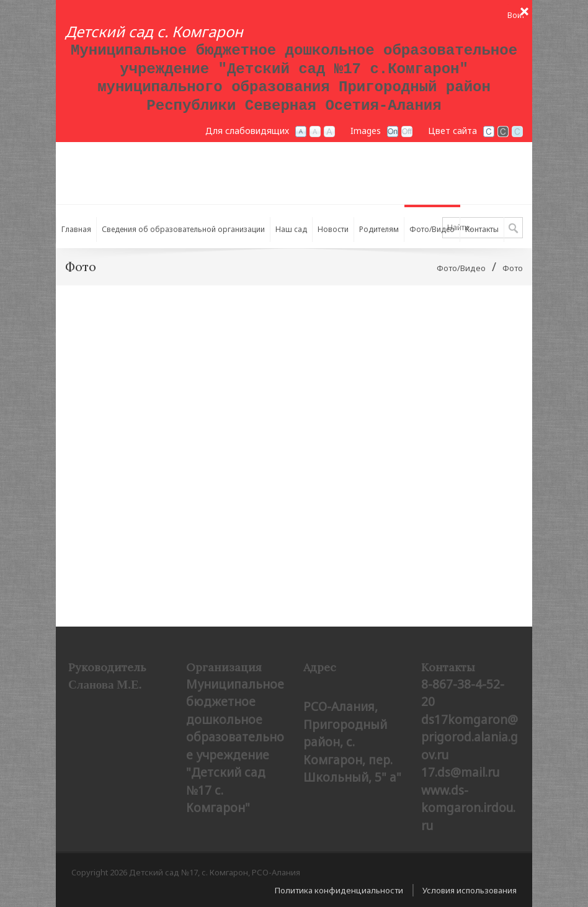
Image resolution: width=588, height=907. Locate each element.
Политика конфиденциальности (339, 890)
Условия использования (470, 890)
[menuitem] (184, 226)
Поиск (513, 229)
